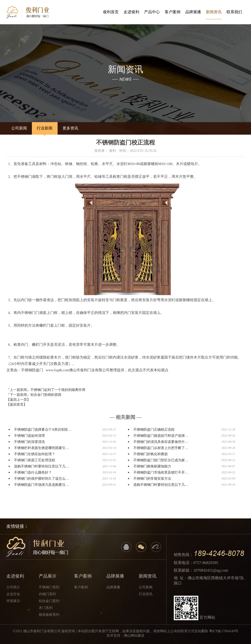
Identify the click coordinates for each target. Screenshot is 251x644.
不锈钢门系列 (49, 587)
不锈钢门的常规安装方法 (152, 479)
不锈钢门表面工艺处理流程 (35, 460)
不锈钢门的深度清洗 (29, 442)
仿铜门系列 (47, 594)
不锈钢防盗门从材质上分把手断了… (161, 448)
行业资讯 (146, 594)
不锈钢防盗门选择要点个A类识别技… (43, 430)
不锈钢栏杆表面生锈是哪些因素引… (41, 448)
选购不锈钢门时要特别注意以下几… (41, 466)
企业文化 (13, 594)
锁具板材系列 (49, 615)
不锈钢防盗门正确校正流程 (154, 430)
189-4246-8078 (219, 553)
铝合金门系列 (49, 601)
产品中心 (152, 12)
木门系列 (46, 608)
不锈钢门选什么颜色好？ (33, 472)
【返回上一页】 (18, 400)
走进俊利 (131, 12)
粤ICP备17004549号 (224, 631)
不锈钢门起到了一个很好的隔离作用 (58, 390)
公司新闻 (18, 128)
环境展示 (13, 601)
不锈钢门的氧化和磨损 (151, 454)
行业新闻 (42, 128)
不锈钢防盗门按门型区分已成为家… (161, 460)
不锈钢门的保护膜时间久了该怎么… (41, 479)
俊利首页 (111, 12)
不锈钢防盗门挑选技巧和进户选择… (161, 436)
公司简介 (13, 587)
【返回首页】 (17, 405)
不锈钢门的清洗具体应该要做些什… (161, 442)
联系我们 (234, 12)
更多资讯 (66, 128)
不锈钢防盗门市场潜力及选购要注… (41, 485)
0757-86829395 (206, 563)
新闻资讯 (214, 15)
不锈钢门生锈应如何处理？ (35, 454)
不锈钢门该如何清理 (29, 436)
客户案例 (173, 12)
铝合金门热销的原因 (46, 395)
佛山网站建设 (134, 636)
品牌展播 (193, 12)
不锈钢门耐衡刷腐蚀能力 (152, 466)
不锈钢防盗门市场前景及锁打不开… (161, 472)
